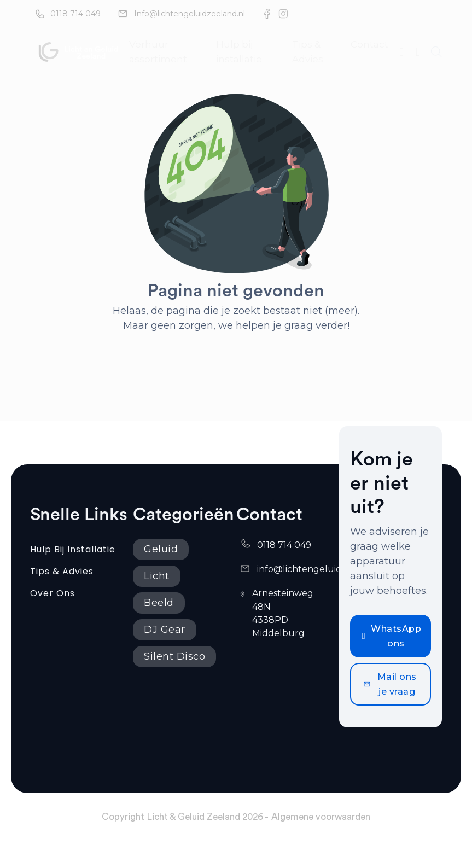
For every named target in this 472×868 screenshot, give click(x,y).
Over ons (53, 593)
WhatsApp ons (392, 636)
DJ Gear (165, 630)
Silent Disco (174, 656)
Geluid (161, 549)
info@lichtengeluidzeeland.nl (322, 569)
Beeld (159, 603)
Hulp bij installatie (239, 52)
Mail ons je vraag (390, 684)
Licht (157, 576)
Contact (369, 44)
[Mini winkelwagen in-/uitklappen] (418, 52)
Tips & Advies (308, 52)
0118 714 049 (75, 14)
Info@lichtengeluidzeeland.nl (190, 14)
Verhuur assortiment (158, 52)
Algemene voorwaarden (321, 817)
